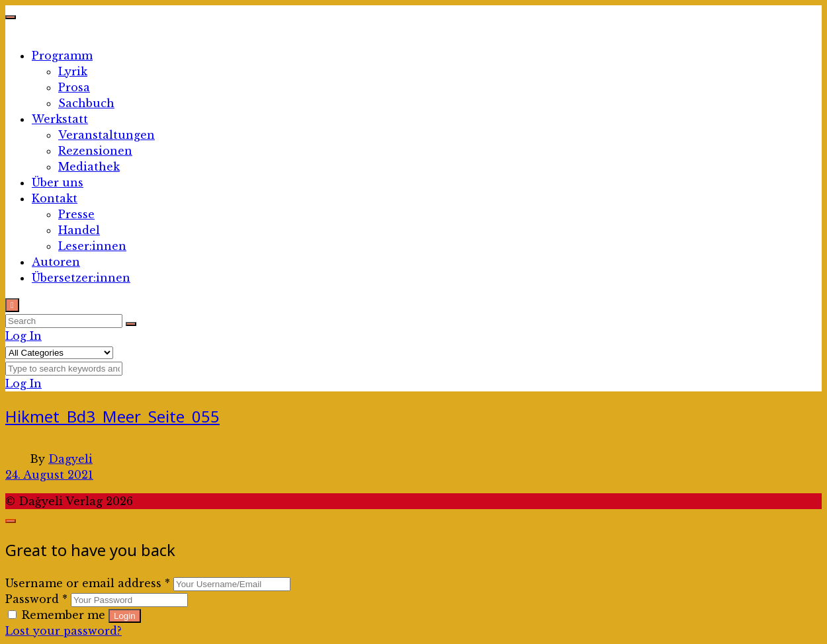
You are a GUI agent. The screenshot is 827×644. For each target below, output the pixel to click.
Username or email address (88, 583)
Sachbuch (86, 103)
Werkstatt (60, 119)
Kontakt (55, 198)
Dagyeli (70, 459)
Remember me (58, 615)
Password (36, 599)
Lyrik (73, 71)
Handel (79, 230)
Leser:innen (92, 246)
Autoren (56, 262)
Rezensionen (95, 151)
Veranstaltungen (107, 135)
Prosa (74, 87)
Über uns (58, 182)
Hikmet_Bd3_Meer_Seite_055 (112, 416)
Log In (23, 336)
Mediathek (89, 167)
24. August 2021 (49, 475)
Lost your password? (64, 631)
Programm (62, 56)
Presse (76, 214)
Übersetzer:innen (81, 278)
